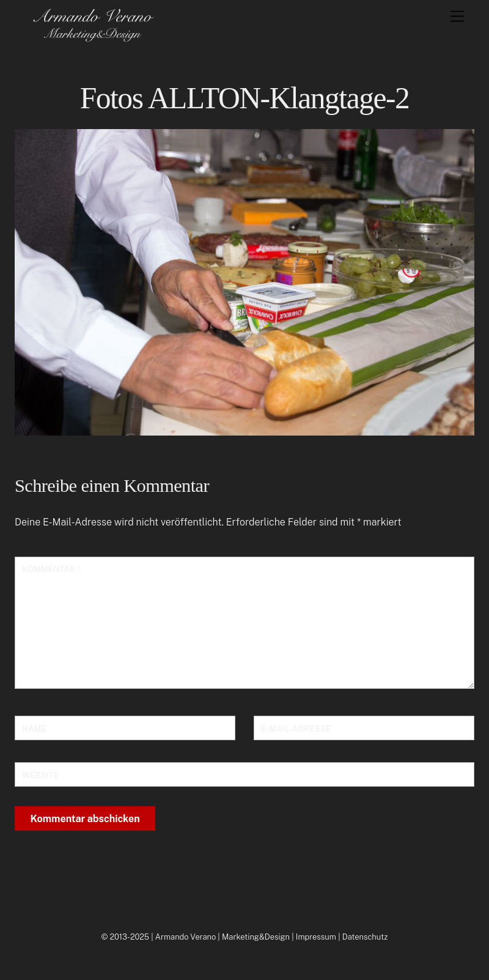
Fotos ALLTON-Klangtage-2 (245, 98)
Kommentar (51, 569)
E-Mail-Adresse (296, 729)
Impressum (316, 937)
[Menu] (457, 17)
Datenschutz (365, 937)
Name (34, 729)
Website (40, 775)
